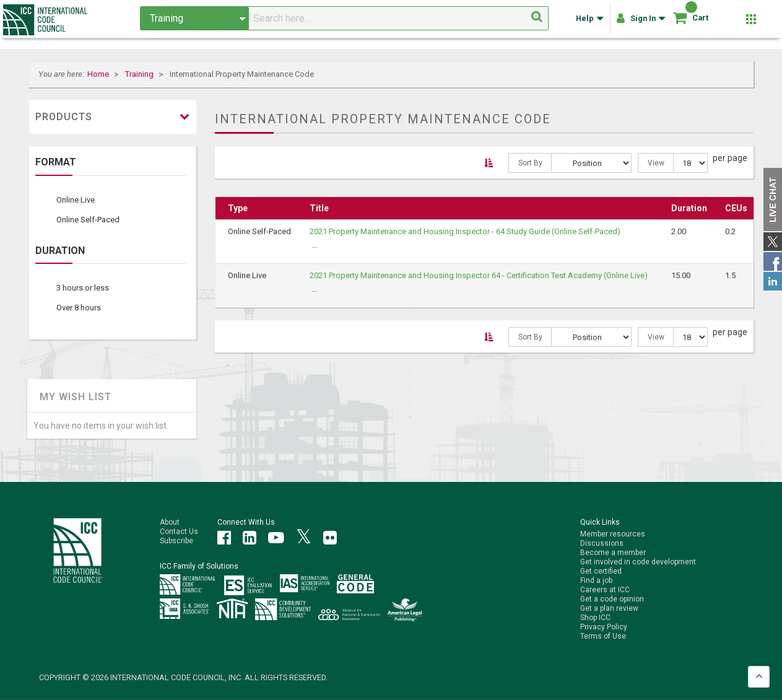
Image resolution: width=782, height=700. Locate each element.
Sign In (640, 24)
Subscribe (176, 541)
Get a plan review (609, 608)
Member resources (613, 534)
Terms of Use (603, 636)
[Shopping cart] (679, 22)
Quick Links (600, 522)
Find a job (596, 580)
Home (99, 74)
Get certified (601, 571)
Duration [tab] (60, 251)
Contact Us (179, 532)
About (170, 522)
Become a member (613, 553)
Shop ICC (595, 618)
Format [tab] (56, 162)
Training (140, 74)
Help (589, 24)
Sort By (530, 163)
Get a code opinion (612, 599)
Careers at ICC (605, 590)
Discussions (602, 543)
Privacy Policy (604, 627)
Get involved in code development (638, 562)
